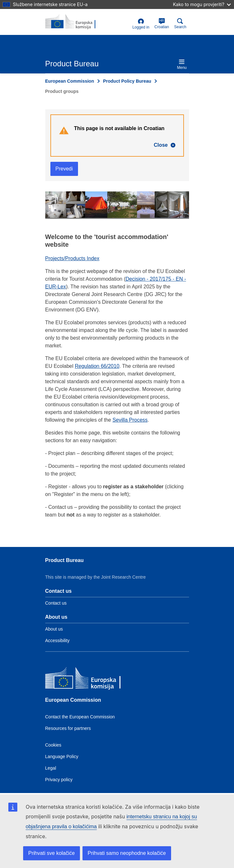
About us (54, 629)
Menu (182, 64)
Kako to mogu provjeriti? (202, 4)
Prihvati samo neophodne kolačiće (127, 853)
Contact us (56, 603)
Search (180, 24)
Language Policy (62, 756)
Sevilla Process (130, 420)
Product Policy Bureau (127, 81)
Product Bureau (65, 560)
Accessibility (57, 641)
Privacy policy (59, 780)
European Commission (70, 81)
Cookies (53, 745)
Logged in (141, 24)
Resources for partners (68, 728)
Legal (51, 768)
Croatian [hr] (162, 24)
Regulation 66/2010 (97, 366)
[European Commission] (92, 679)
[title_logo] (76, 22)
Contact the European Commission (80, 717)
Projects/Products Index (72, 258)
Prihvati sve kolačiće (52, 853)
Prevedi (64, 169)
